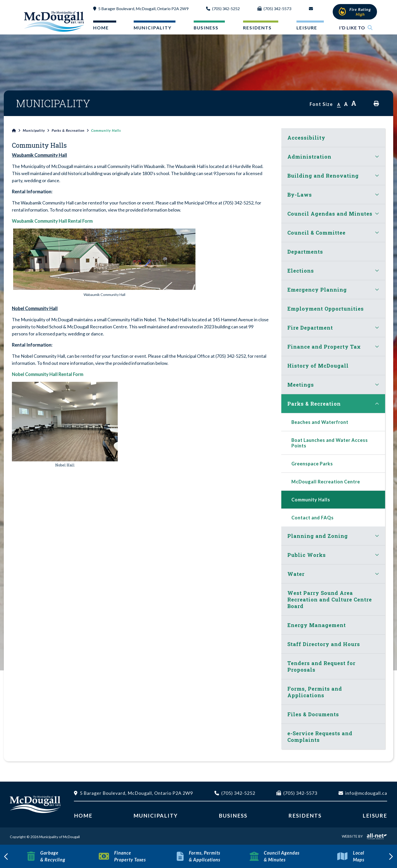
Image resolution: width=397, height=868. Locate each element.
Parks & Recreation (68, 130)
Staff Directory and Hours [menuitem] (324, 644)
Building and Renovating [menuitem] (323, 176)
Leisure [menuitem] (307, 28)
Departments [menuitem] (305, 252)
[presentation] (6, 856)
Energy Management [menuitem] (317, 625)
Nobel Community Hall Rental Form (48, 374)
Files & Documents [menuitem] (313, 714)
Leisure (375, 815)
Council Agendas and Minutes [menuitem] (330, 214)
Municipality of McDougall (55, 21)
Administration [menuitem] (309, 157)
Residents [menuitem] (257, 28)
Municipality (34, 130)
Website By (364, 836)
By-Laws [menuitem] (300, 195)
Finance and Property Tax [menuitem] (324, 347)
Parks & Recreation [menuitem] (314, 404)
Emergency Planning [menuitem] (317, 290)
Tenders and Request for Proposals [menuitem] (321, 666)
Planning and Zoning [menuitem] (318, 536)
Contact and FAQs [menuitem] (313, 518)
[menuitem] (101, 29)
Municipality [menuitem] (153, 28)
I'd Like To (356, 28)
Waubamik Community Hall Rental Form (52, 221)
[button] (377, 156)
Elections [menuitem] (301, 271)
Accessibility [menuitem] (306, 138)
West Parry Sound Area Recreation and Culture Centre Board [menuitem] (330, 599)
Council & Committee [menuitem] (316, 233)
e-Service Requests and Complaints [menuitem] (320, 737)
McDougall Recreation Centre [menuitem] (326, 482)
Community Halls (106, 130)
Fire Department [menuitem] (310, 328)
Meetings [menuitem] (301, 385)
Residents (305, 815)
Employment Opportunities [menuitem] (326, 309)
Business (233, 815)
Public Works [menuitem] (307, 555)
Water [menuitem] (296, 574)
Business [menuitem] (206, 28)
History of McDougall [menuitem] (318, 366)
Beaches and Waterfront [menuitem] (320, 422)
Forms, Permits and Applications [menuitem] (315, 692)
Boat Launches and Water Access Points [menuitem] (330, 443)
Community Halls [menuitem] (311, 500)
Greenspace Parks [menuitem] (312, 464)
